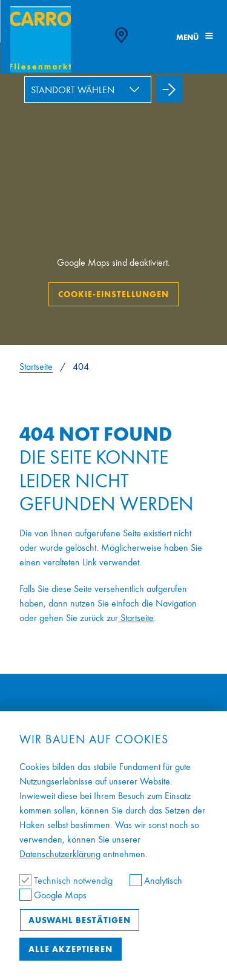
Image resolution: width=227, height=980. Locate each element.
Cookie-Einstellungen (113, 294)
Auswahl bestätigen (80, 920)
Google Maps (53, 895)
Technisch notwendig (67, 880)
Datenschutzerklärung (60, 854)
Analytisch (156, 880)
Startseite (36, 367)
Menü (194, 37)
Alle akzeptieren (71, 949)
